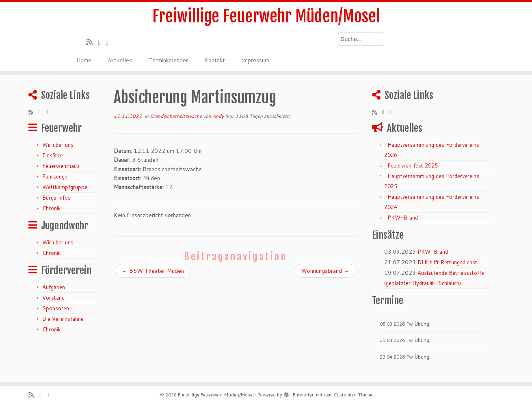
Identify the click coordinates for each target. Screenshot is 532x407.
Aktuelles (120, 60)
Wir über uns (58, 145)
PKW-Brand (403, 218)
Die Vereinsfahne (63, 319)
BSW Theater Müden (153, 271)
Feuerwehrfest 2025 (413, 165)
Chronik (52, 208)
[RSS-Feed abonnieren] (92, 42)
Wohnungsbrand (325, 271)
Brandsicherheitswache (176, 116)
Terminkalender (168, 60)
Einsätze (53, 155)
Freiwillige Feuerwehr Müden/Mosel (266, 16)
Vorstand (53, 298)
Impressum (255, 60)
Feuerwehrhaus (61, 166)
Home (84, 60)
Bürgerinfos (56, 198)
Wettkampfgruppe (65, 187)
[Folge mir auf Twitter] (102, 42)
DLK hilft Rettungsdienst (447, 262)
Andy (218, 116)
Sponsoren (56, 308)
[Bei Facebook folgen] (110, 42)
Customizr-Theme (353, 395)
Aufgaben (54, 287)
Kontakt (215, 60)
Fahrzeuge (55, 176)
